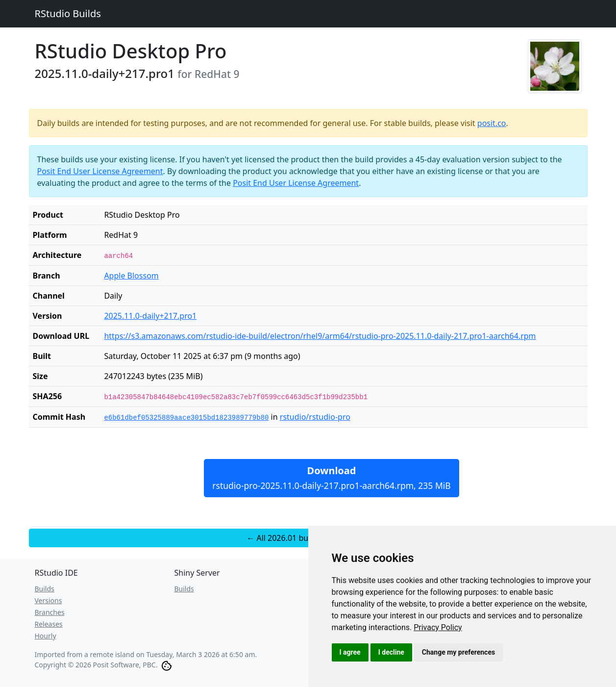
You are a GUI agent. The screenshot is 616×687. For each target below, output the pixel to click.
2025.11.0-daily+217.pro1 (150, 316)
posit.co (492, 123)
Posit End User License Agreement (100, 171)
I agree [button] (350, 652)
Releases (49, 624)
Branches (50, 612)
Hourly (46, 636)
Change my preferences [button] (458, 652)
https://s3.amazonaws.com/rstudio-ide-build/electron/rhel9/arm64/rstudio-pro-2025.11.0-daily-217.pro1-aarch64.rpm (320, 336)
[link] (438, 627)
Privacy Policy (438, 627)
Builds (45, 589)
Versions (49, 600)
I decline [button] (391, 652)
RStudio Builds (68, 13)
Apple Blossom (131, 276)
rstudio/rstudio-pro (315, 417)
